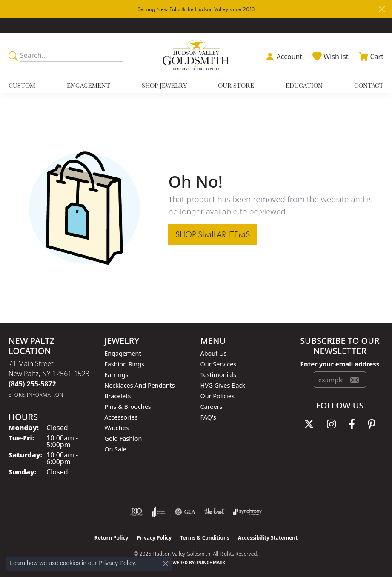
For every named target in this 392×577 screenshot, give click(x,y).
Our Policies (217, 396)
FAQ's (208, 417)
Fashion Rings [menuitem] (124, 364)
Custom (22, 86)
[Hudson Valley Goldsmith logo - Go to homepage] (196, 55)
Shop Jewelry (164, 86)
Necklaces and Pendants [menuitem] (139, 385)
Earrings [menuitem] (116, 375)
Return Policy (112, 538)
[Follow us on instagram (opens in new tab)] (331, 424)
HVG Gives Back (223, 385)
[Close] (382, 9)
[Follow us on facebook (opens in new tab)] (352, 424)
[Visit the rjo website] (137, 512)
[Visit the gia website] (185, 512)
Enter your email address (340, 364)
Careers (212, 407)
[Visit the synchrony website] (247, 512)
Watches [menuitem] (116, 428)
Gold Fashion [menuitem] (123, 438)
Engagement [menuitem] (123, 353)
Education (304, 86)
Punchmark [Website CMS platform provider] (211, 563)
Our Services (219, 364)
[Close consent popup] (166, 563)
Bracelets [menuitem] (117, 396)
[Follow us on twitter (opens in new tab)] (309, 424)
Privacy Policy (154, 538)
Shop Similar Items (213, 234)
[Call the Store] (32, 384)
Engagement (89, 86)
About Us (214, 353)
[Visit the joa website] (159, 512)
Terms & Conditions (205, 538)
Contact (369, 86)
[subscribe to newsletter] (355, 380)
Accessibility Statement (268, 538)
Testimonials (218, 375)
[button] (283, 56)
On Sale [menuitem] (115, 449)
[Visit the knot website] (214, 512)
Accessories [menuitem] (121, 417)
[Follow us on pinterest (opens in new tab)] (372, 424)
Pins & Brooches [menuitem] (127, 407)
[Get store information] (36, 395)
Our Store (236, 86)
